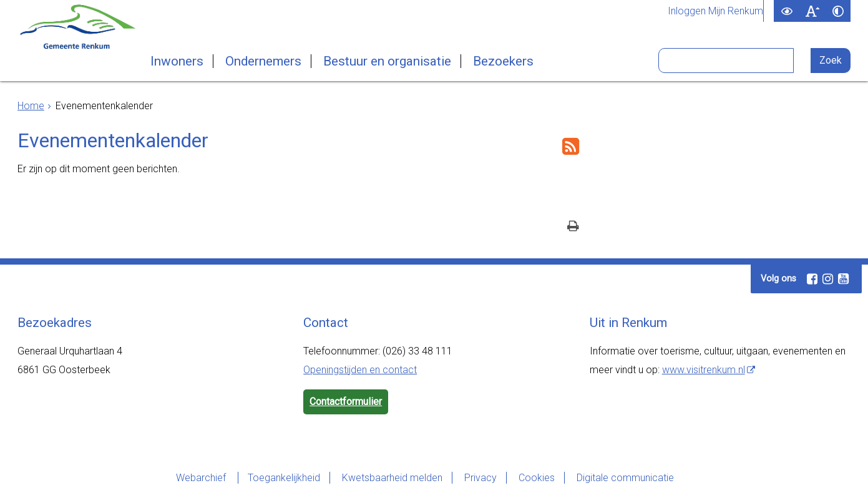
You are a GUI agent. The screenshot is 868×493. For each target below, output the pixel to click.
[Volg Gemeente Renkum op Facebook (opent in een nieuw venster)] (812, 279)
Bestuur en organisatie (387, 61)
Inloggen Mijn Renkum (715, 11)
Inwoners (177, 61)
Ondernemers (263, 61)
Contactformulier (346, 402)
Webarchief (202, 478)
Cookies (537, 478)
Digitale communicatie (625, 478)
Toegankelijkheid (284, 478)
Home (31, 106)
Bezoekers (503, 61)
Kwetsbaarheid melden (392, 478)
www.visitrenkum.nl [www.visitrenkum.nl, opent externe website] (704, 370)
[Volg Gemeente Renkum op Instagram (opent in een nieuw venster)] (827, 279)
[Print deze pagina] (573, 227)
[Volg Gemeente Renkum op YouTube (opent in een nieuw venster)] (843, 279)
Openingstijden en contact (360, 370)
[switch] (787, 11)
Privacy (480, 478)
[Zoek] (831, 61)
